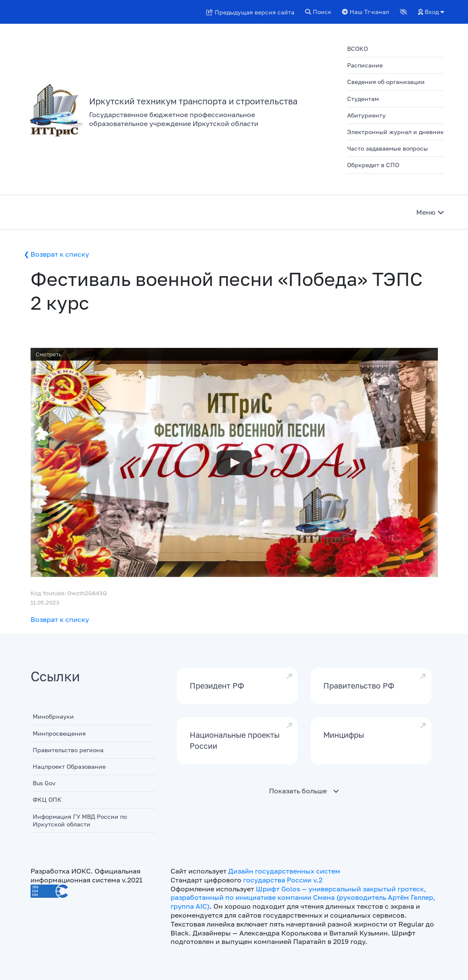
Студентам (363, 99)
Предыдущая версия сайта (250, 12)
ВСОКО (357, 49)
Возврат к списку (60, 254)
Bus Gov (44, 783)
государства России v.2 (283, 880)
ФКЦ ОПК (47, 799)
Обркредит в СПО (373, 165)
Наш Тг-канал (366, 12)
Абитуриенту (366, 115)
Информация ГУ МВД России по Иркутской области (80, 820)
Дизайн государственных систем (284, 871)
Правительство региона (68, 750)
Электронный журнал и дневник (395, 132)
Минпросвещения (59, 733)
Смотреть (49, 354)
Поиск (318, 12)
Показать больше (298, 791)
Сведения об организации (386, 82)
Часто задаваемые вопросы (387, 148)
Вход (431, 12)
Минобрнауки (53, 716)
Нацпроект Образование (69, 766)
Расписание (365, 65)
